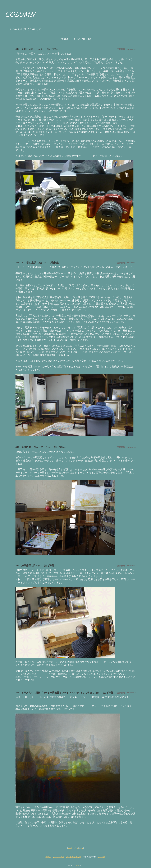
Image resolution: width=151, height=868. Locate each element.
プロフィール (59, 857)
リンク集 (101, 857)
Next (81, 848)
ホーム (48, 857)
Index (76, 848)
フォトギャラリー (74, 857)
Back (70, 848)
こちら (76, 865)
